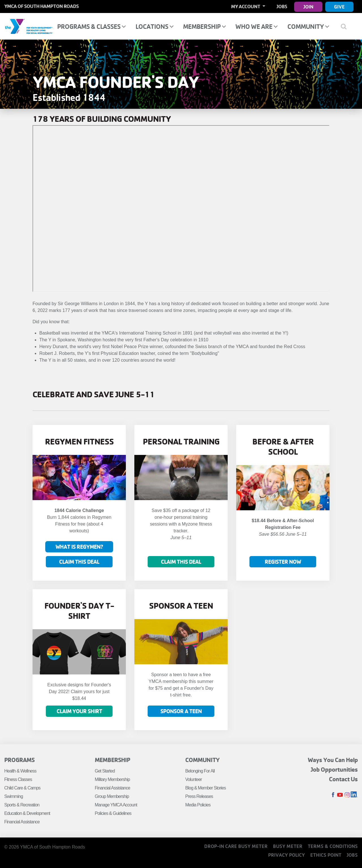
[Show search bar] (346, 26)
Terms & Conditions (333, 846)
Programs (19, 760)
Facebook (333, 795)
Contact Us (343, 779)
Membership (204, 26)
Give (339, 7)
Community (308, 26)
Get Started (105, 771)
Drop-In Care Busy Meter (236, 846)
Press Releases (199, 796)
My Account (246, 6)
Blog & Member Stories (206, 788)
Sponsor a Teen (181, 711)
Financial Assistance (22, 822)
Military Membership (112, 779)
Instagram (347, 795)
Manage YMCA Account (116, 805)
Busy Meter (288, 846)
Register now (283, 562)
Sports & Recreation (22, 805)
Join (308, 7)
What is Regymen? (79, 547)
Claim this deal (181, 562)
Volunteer (194, 779)
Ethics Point (326, 855)
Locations (154, 26)
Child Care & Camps (22, 788)
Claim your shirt (79, 711)
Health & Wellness (20, 771)
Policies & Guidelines (113, 813)
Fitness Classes (18, 779)
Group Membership (112, 796)
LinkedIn (354, 795)
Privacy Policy (286, 855)
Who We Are (256, 26)
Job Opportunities (334, 769)
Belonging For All (200, 771)
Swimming (14, 796)
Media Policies (198, 805)
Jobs (282, 6)
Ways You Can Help (333, 760)
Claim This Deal (79, 562)
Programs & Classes (91, 26)
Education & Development (27, 813)
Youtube (340, 795)
